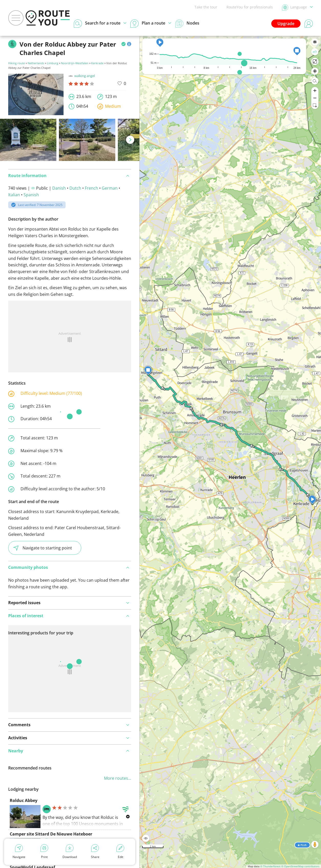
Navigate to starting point (43, 548)
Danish (59, 188)
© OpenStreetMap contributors (300, 866)
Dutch (75, 188)
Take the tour (206, 7)
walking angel (82, 76)
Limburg (53, 63)
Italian (14, 195)
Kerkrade (97, 63)
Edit (120, 852)
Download (70, 852)
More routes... (118, 778)
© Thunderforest (270, 866)
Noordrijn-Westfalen (75, 63)
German (110, 188)
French (91, 188)
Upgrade (286, 24)
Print (44, 852)
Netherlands (36, 63)
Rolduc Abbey (24, 800)
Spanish (31, 195)
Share (95, 852)
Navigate (19, 852)
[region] (230, 452)
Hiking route (17, 63)
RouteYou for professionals (250, 7)
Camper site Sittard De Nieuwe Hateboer (51, 834)
